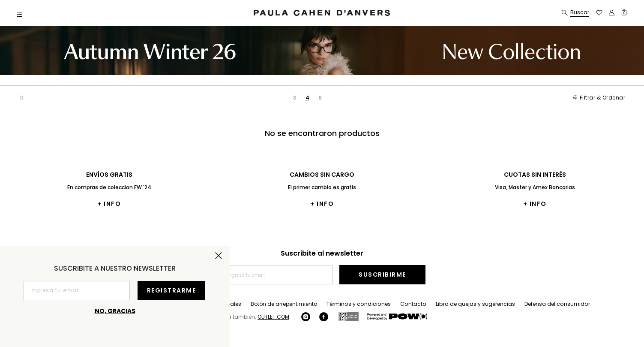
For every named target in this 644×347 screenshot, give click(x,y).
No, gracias (115, 311)
